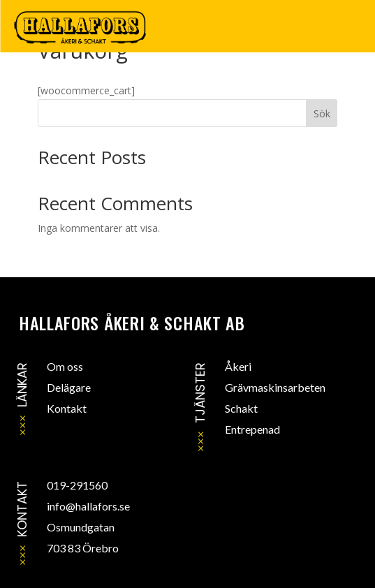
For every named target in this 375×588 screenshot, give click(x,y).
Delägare (69, 387)
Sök (322, 113)
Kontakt (67, 408)
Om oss (65, 366)
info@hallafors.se (88, 506)
